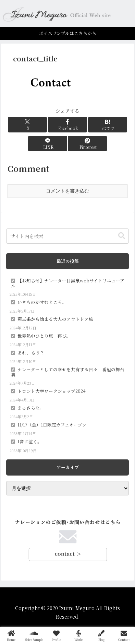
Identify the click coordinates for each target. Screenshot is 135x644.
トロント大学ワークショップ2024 (52, 391)
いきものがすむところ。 (42, 302)
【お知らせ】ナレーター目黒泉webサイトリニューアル (68, 283)
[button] (122, 236)
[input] (67, 236)
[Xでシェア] (27, 125)
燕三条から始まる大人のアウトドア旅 (55, 319)
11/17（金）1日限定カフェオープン (52, 425)
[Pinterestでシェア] (87, 144)
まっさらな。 (31, 408)
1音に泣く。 (30, 441)
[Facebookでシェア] (67, 125)
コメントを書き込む (67, 191)
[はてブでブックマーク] (108, 125)
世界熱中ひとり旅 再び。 (44, 336)
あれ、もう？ (31, 353)
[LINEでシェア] (48, 144)
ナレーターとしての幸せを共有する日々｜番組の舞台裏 (68, 372)
